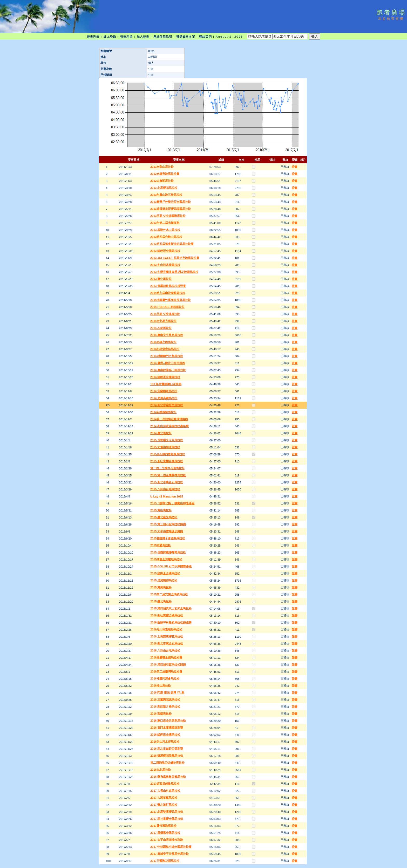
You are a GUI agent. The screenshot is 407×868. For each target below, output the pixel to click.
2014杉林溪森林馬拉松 (165, 349)
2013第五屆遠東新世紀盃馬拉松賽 (172, 244)
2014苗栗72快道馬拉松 (165, 314)
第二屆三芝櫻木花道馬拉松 (167, 468)
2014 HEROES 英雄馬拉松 (167, 307)
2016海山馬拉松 (161, 685)
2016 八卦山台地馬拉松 (165, 650)
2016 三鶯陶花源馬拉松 (165, 699)
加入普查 (143, 37)
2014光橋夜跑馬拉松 (163, 342)
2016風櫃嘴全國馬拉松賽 (166, 657)
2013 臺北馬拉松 (161, 279)
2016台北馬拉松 (161, 770)
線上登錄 (110, 37)
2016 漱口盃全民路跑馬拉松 (168, 721)
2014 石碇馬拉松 (161, 328)
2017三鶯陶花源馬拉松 (165, 861)
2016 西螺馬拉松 (161, 714)
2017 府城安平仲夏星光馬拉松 (170, 854)
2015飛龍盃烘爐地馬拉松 (166, 559)
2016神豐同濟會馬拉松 (165, 678)
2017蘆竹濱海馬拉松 (163, 826)
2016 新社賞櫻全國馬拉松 (167, 615)
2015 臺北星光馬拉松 (164, 517)
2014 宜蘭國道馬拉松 (164, 391)
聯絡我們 (205, 37)
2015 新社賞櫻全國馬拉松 (167, 461)
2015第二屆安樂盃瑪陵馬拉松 (169, 594)
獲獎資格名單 (186, 37)
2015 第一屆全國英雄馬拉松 (168, 475)
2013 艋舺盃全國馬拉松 (165, 251)
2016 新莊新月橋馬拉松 (165, 706)
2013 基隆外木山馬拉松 (165, 230)
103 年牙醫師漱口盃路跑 (166, 384)
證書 (295, 167)
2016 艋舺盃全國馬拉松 (165, 735)
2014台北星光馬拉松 (163, 321)
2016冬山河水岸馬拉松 (165, 742)
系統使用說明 (163, 37)
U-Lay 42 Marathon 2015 (167, 496)
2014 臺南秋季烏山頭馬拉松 (168, 370)
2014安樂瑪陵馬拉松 (163, 412)
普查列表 (93, 37)
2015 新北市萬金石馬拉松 (167, 482)
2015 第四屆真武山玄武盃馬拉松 (171, 608)
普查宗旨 (126, 37)
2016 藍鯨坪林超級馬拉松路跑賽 (171, 622)
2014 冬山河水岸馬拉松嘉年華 (170, 426)
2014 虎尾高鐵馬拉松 (164, 398)
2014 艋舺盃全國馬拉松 (165, 377)
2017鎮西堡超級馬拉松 (165, 784)
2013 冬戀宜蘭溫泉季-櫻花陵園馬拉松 (174, 272)
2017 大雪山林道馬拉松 (165, 791)
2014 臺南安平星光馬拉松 (167, 335)
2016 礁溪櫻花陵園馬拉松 (167, 756)
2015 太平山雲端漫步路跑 (167, 531)
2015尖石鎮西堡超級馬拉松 (168, 454)
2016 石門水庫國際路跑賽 (167, 728)
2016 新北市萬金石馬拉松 (167, 643)
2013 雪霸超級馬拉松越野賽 (168, 286)
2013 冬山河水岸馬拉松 (165, 265)
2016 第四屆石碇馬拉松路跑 (168, 664)
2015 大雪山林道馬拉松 (165, 447)
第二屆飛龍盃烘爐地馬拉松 (167, 763)
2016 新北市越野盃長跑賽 (167, 749)
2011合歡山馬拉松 (162, 167)
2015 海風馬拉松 (161, 587)
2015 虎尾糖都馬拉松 (164, 580)
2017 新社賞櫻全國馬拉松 (167, 819)
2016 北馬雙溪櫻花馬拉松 (167, 636)
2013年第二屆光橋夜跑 (165, 223)
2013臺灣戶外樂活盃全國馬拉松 (171, 202)
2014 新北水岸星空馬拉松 (167, 405)
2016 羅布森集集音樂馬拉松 (168, 777)
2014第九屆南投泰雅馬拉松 (168, 293)
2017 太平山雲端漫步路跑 (167, 840)
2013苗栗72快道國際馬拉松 (168, 216)
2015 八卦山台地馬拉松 (165, 489)
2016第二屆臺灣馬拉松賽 (166, 671)
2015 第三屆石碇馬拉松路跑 (168, 524)
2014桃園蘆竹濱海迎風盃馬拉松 (171, 300)
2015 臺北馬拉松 (161, 601)
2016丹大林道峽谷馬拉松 (166, 629)
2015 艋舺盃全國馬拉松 (165, 573)
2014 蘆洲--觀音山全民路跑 (168, 363)
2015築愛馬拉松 (161, 545)
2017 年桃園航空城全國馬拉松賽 (171, 847)
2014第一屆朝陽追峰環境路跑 (169, 419)
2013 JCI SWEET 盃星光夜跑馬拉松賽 (175, 258)
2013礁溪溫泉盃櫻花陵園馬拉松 (171, 209)
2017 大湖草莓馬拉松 (164, 798)
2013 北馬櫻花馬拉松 (164, 188)
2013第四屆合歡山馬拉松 (166, 237)
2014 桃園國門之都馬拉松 (167, 356)
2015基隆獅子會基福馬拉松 (168, 538)
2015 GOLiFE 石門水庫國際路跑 (171, 566)
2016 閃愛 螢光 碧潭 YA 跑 (167, 692)
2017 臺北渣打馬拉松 (164, 805)
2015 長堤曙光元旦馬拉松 (167, 440)
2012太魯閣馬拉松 (162, 181)
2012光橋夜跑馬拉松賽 (165, 174)
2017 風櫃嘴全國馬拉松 (165, 833)
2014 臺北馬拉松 (161, 433)
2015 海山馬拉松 (161, 510)
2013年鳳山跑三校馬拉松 (166, 195)
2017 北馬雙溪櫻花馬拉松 (167, 812)
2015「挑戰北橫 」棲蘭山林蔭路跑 (172, 503)
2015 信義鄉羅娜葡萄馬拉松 (168, 552)
